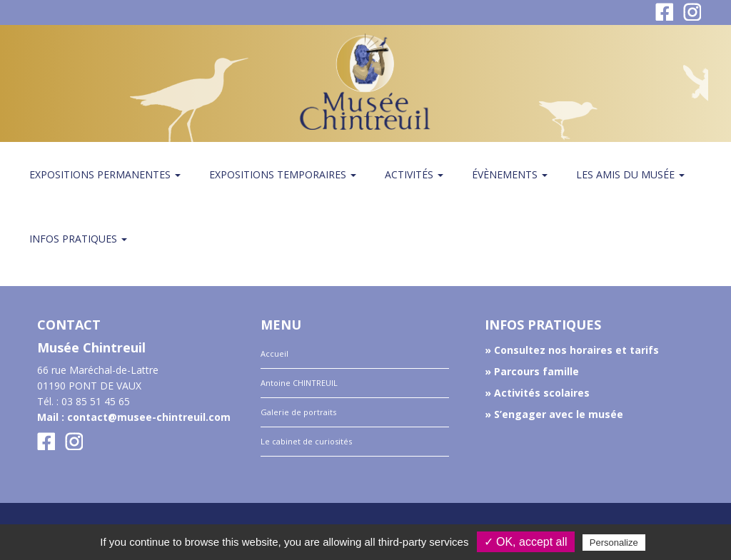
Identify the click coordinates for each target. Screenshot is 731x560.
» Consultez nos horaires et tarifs (572, 350)
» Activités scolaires (537, 393)
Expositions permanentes (105, 174)
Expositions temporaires (283, 174)
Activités (414, 174)
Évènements (510, 174)
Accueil (274, 353)
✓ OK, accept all (526, 542)
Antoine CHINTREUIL (299, 383)
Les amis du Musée (630, 174)
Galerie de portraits (298, 412)
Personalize (614, 543)
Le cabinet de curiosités (306, 441)
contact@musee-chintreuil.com (149, 417)
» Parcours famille (532, 371)
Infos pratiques (78, 239)
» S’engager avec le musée (554, 414)
